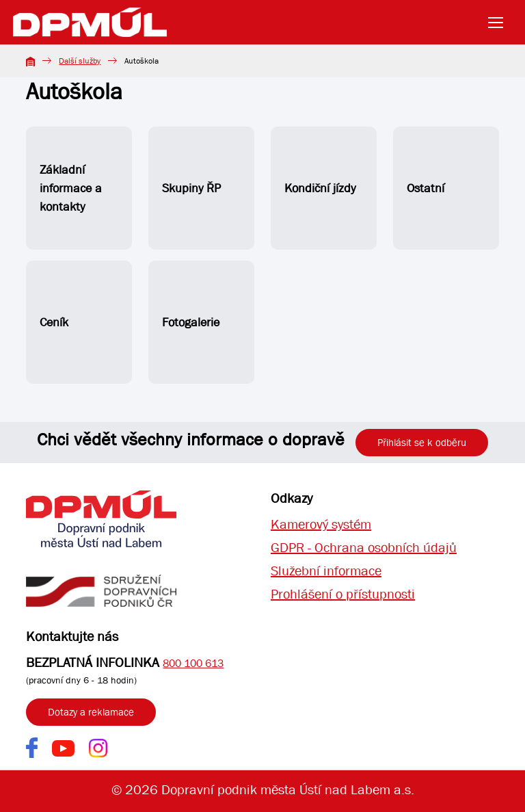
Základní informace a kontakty (71, 188)
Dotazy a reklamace (91, 712)
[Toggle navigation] (500, 23)
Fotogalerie (191, 323)
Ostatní (426, 188)
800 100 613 (193, 663)
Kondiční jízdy (320, 188)
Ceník (54, 323)
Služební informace (326, 571)
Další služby (80, 61)
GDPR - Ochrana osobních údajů (364, 548)
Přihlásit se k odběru (422, 443)
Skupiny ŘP (191, 188)
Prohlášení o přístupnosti (343, 594)
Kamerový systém (321, 524)
